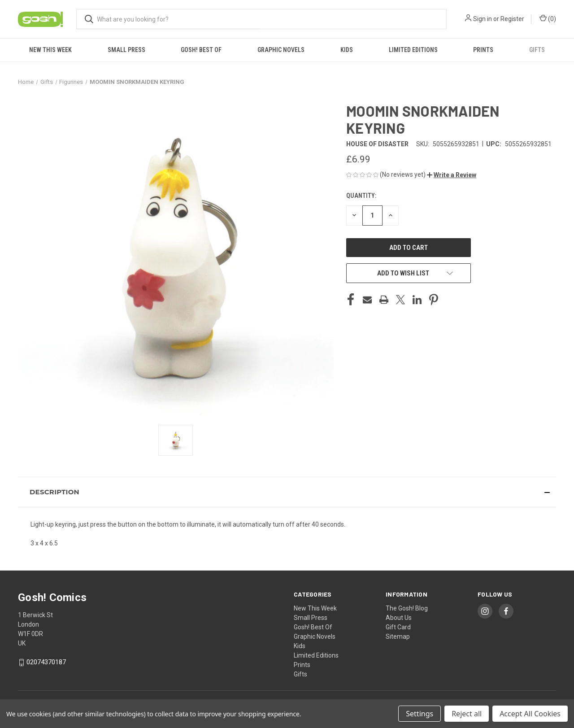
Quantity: (361, 196)
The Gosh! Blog (407, 608)
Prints (483, 50)
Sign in (483, 19)
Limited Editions (413, 50)
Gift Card (398, 627)
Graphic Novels (281, 50)
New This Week (50, 50)
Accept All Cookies (530, 714)
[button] (452, 175)
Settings (420, 714)
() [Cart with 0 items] (548, 18)
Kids (347, 50)
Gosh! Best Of (201, 50)
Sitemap (398, 636)
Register (512, 19)
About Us (399, 618)
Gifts (537, 50)
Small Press (126, 50)
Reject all (467, 714)
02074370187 (46, 662)
